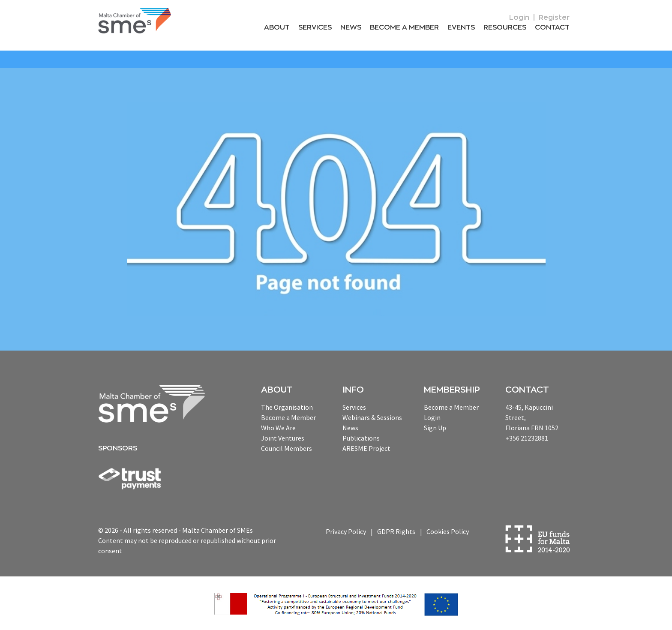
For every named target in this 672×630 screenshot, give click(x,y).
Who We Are (278, 428)
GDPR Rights (396, 531)
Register (554, 18)
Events (461, 27)
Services (315, 27)
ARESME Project (366, 448)
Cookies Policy (448, 531)
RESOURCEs (505, 27)
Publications (361, 438)
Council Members (286, 448)
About (277, 27)
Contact (552, 27)
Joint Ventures (283, 438)
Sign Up (435, 428)
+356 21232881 (527, 438)
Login (519, 18)
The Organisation (287, 407)
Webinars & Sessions (372, 417)
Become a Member (404, 27)
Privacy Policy (346, 531)
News (351, 27)
